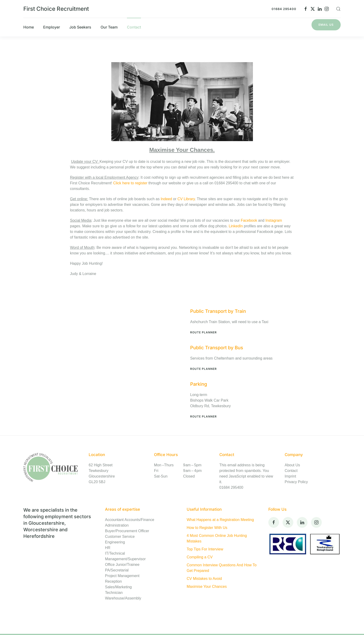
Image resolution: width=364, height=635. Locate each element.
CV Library (186, 199)
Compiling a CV (200, 557)
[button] (338, 9)
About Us (292, 465)
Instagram (274, 220)
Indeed (166, 199)
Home (29, 27)
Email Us (326, 25)
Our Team (109, 27)
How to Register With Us (207, 528)
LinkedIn (236, 226)
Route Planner (203, 332)
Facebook (250, 220)
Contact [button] (134, 27)
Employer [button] (52, 27)
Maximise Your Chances (207, 587)
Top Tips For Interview (205, 549)
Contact (291, 471)
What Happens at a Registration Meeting (220, 520)
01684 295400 (284, 9)
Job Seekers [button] (80, 27)
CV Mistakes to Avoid (204, 579)
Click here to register (131, 183)
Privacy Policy (296, 482)
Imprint (290, 476)
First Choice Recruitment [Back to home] (56, 9)
